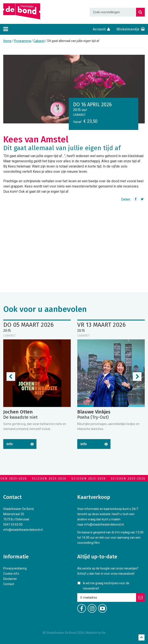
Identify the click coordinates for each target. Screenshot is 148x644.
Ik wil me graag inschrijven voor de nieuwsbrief (106, 586)
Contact (9, 584)
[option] (74, 89)
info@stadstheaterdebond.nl (23, 530)
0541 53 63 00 (13, 524)
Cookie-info (11, 574)
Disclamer (10, 579)
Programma (22, 41)
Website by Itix (96, 633)
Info (10, 444)
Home (7, 41)
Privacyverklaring (15, 568)
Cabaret (39, 41)
